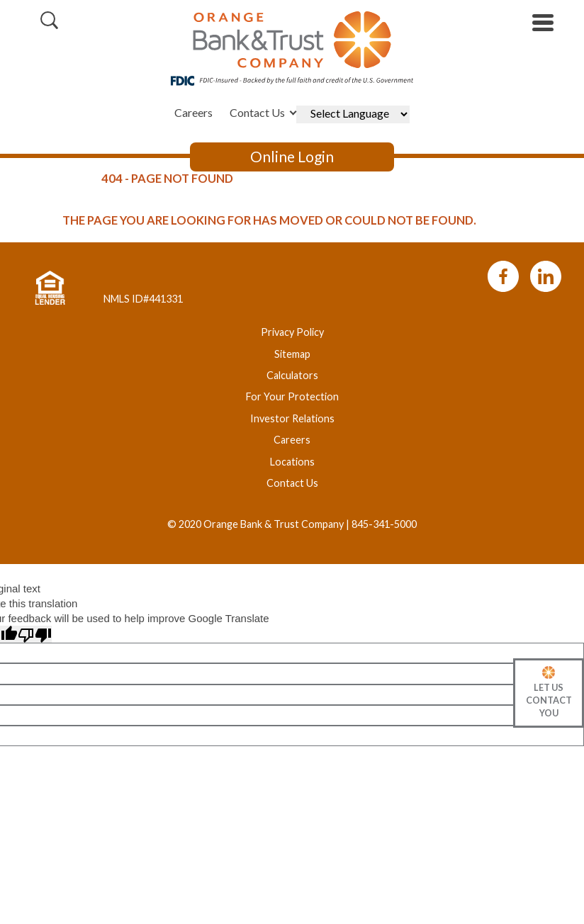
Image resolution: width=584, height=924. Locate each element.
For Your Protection (292, 396)
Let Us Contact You (549, 700)
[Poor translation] (35, 634)
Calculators (292, 375)
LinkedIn (545, 276)
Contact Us (257, 112)
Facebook (503, 276)
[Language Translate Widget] (353, 114)
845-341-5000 (384, 524)
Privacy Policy (292, 332)
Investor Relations (292, 418)
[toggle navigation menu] (538, 23)
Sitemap (292, 354)
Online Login (292, 157)
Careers (193, 112)
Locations (292, 462)
